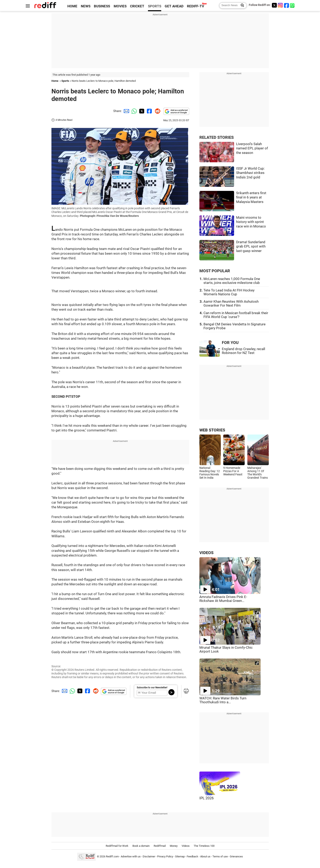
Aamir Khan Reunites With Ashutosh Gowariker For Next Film (231, 304)
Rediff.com (112, 856)
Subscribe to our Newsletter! (152, 688)
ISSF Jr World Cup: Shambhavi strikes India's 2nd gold (250, 173)
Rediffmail (160, 846)
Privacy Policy (165, 856)
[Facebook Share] (149, 111)
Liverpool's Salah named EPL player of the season (252, 148)
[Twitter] (274, 5)
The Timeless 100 (204, 846)
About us (205, 856)
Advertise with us (131, 856)
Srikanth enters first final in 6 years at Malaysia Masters (251, 197)
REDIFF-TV (196, 6)
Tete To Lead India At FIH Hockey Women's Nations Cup (229, 292)
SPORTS (155, 6)
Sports (65, 81)
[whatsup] (293, 5)
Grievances (236, 856)
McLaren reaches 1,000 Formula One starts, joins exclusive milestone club (232, 281)
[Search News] (241, 6)
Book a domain (141, 846)
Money (174, 846)
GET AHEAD (174, 6)
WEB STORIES (212, 430)
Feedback (192, 856)
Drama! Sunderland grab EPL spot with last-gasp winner (251, 246)
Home (55, 81)
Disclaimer (149, 856)
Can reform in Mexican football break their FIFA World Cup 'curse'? (236, 315)
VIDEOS (206, 553)
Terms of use (220, 856)
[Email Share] (126, 111)
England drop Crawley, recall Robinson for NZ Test (243, 351)
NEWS (86, 6)
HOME (72, 6)
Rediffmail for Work (117, 846)
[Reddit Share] (157, 111)
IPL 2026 (207, 798)
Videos (186, 846)
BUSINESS (102, 6)
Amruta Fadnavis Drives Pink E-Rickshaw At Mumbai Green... (223, 599)
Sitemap (180, 856)
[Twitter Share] (141, 111)
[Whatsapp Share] (133, 111)
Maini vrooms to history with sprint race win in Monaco (251, 222)
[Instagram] (280, 5)
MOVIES (120, 6)
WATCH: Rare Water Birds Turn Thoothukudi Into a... (223, 700)
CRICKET (137, 6)
